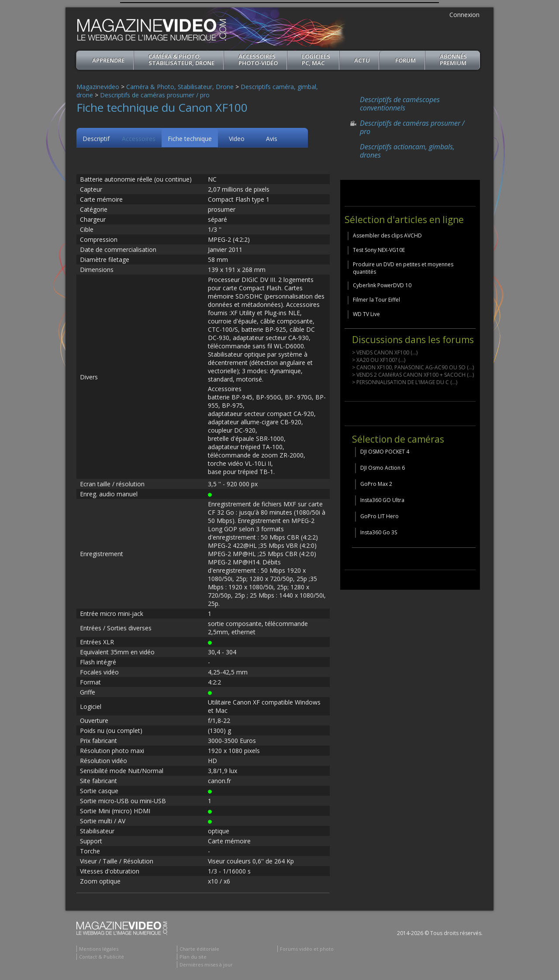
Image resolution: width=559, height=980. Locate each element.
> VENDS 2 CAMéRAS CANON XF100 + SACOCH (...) (413, 375)
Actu (362, 60)
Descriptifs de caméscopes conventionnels (400, 104)
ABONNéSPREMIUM (453, 60)
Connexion (464, 15)
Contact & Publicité (102, 957)
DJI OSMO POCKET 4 (385, 452)
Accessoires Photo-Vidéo (258, 60)
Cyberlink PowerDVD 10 (382, 285)
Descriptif (96, 139)
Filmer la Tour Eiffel (376, 300)
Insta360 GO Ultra (382, 500)
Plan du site (193, 957)
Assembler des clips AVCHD (387, 236)
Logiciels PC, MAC (316, 60)
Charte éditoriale (199, 949)
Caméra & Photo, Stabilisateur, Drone (181, 60)
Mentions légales (99, 949)
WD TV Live (366, 314)
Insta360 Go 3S (379, 532)
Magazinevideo (98, 87)
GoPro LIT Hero (380, 516)
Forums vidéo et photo (307, 949)
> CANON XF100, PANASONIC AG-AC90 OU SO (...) (413, 367)
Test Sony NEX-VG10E (379, 250)
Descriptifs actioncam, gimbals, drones (407, 151)
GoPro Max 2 (376, 484)
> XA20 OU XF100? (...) (379, 360)
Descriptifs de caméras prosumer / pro (155, 95)
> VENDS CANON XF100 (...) (385, 352)
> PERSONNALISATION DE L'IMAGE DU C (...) (405, 382)
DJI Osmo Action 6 (383, 468)
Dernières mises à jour (206, 965)
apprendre (108, 60)
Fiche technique (190, 139)
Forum (405, 60)
